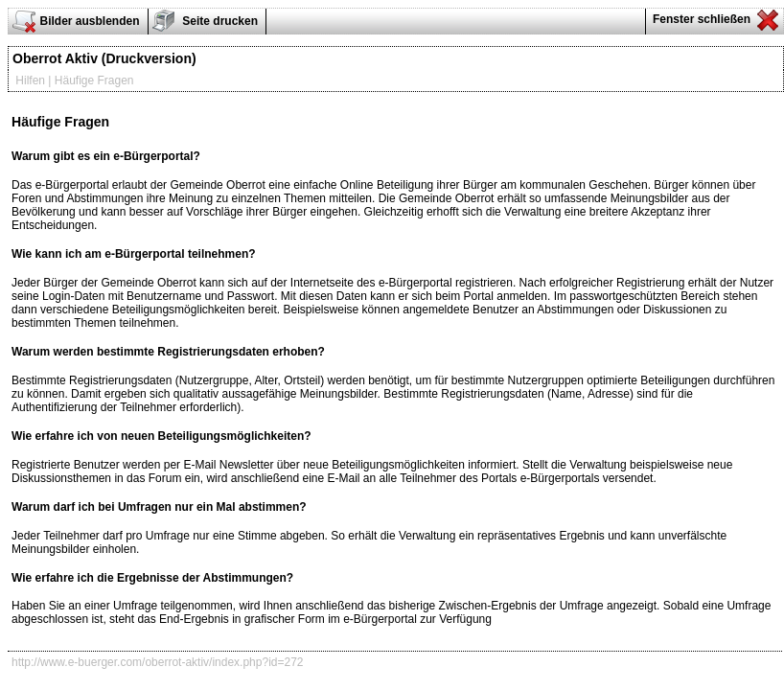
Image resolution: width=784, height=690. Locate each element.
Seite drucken (219, 21)
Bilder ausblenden (89, 21)
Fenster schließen (700, 19)
